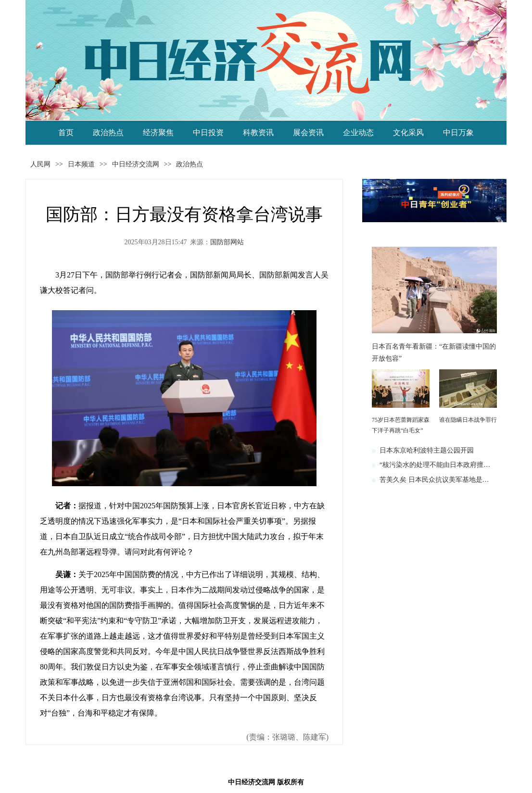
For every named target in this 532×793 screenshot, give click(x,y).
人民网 (40, 164)
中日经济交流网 (136, 164)
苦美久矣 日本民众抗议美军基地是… (434, 480)
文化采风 (408, 132)
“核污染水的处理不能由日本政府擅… (435, 465)
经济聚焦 (158, 132)
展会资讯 (308, 132)
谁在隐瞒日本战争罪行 (468, 420)
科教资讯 (258, 132)
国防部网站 (227, 242)
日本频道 (81, 164)
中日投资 (208, 132)
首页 (66, 132)
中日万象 (458, 132)
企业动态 (358, 132)
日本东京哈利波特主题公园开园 (427, 450)
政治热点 (108, 132)
